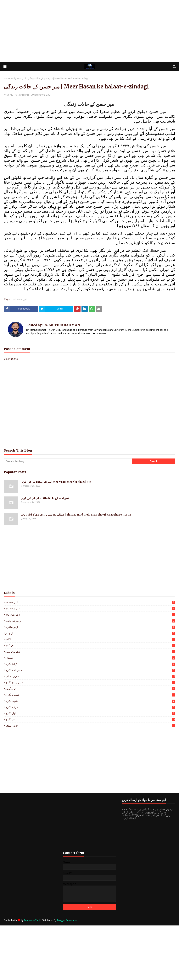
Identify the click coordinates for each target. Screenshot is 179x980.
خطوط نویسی (90, 652)
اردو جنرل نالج (90, 615)
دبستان (90, 658)
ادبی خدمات (90, 602)
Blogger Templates (67, 920)
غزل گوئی (90, 689)
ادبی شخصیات (19, 78)
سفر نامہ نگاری (90, 670)
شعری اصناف (90, 676)
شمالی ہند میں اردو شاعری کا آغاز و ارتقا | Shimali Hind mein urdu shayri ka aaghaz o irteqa (76, 515)
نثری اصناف (90, 726)
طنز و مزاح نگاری (90, 683)
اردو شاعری (90, 627)
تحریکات (90, 646)
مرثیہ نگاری (90, 707)
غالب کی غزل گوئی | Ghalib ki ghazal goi (45, 498)
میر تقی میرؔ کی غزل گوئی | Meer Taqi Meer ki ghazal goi (56, 482)
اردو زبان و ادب (90, 621)
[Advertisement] (90, 31)
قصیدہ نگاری (90, 695)
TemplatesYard (32, 920)
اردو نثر (90, 633)
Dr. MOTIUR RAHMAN (18, 95)
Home (7, 78)
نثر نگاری (90, 720)
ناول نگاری (90, 713)
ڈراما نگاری (90, 664)
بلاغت (90, 639)
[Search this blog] (68, 461)
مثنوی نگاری (90, 701)
